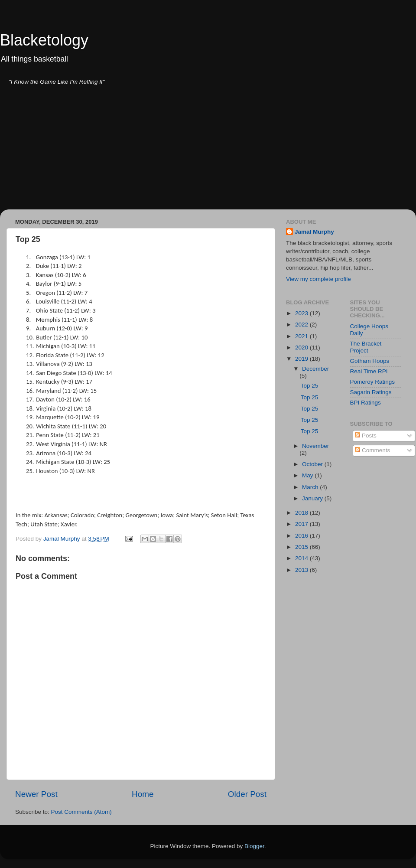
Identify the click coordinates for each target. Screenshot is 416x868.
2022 (302, 325)
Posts (366, 436)
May (308, 475)
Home (143, 794)
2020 (302, 348)
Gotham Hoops (370, 361)
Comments (372, 450)
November (315, 446)
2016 (302, 536)
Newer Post (36, 794)
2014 (302, 558)
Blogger (254, 846)
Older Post (247, 794)
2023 (302, 313)
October (313, 464)
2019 (302, 359)
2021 (302, 336)
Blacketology (44, 40)
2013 (302, 570)
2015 (302, 547)
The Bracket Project (366, 347)
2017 (302, 524)
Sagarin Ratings (371, 392)
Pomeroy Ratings (373, 382)
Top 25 (310, 386)
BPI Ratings (366, 403)
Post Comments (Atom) (81, 812)
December (315, 369)
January (313, 498)
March (311, 487)
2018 (302, 513)
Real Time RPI (369, 371)
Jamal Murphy (314, 232)
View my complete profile (318, 279)
